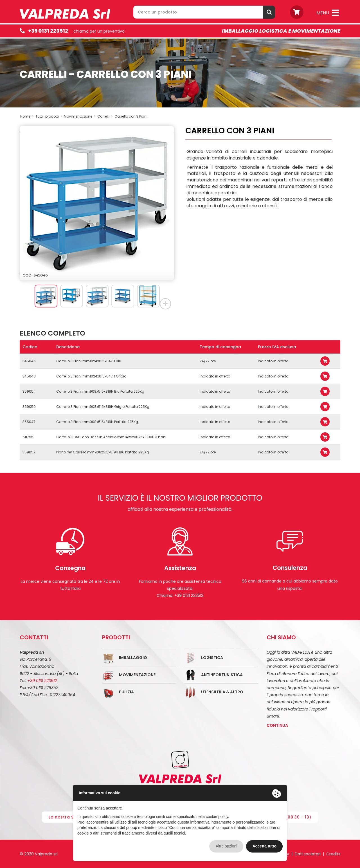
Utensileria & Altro (222, 692)
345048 (29, 376)
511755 (28, 437)
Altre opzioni (226, 846)
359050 (29, 407)
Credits (333, 854)
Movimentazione (137, 675)
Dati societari (308, 854)
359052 (29, 452)
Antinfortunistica (222, 675)
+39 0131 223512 (48, 31)
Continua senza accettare (100, 808)
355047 (29, 422)
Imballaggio (133, 658)
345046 (29, 361)
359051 (29, 391)
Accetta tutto (264, 846)
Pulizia (126, 692)
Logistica (212, 658)
